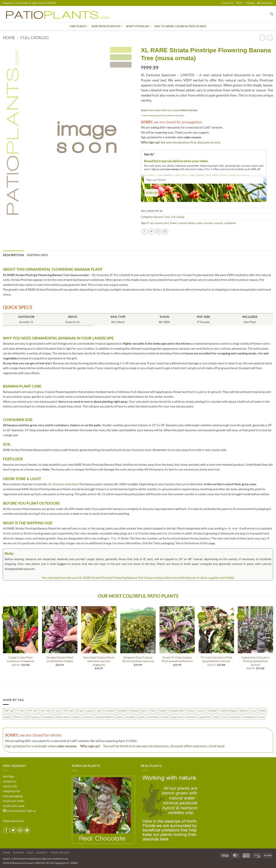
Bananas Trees (162, 217)
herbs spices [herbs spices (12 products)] (63, 717)
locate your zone (14, 806)
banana (159, 223)
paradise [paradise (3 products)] (130, 717)
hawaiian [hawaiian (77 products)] (48, 717)
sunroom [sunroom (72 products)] (191, 717)
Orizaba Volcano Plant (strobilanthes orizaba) (60, 659)
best (166, 223)
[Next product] (262, 38)
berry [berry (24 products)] (145, 711)
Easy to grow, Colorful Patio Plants (180, 26)
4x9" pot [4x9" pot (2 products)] (32, 711)
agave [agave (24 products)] (90, 711)
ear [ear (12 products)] (254, 711)
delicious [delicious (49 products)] (244, 711)
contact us (10, 781)
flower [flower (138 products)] (18, 717)
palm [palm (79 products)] (120, 717)
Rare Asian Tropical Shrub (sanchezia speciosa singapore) (99, 661)
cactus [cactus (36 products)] (201, 711)
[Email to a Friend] (158, 232)
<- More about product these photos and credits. (163, 115)
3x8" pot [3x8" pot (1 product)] (9, 711)
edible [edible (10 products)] (263, 711)
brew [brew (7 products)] (191, 711)
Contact (42, 853)
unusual (219, 223)
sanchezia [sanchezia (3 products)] (153, 717)
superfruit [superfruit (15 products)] (205, 717)
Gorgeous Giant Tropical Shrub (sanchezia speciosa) (138, 659)
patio (200, 223)
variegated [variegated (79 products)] (248, 717)
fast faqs (8, 776)
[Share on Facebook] (144, 232)
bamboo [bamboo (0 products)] (122, 711)
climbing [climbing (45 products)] (212, 711)
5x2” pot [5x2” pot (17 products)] (45, 711)
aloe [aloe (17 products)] (99, 711)
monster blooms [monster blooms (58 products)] (105, 717)
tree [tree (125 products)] (225, 717)
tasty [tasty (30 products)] (216, 717)
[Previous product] (270, 38)
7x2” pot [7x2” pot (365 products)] (68, 711)
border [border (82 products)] (163, 711)
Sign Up (149, 154)
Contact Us (227, 3)
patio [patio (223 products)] (141, 717)
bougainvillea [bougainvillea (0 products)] (177, 711)
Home (9, 37)
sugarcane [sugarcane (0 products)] (177, 717)
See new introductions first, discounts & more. (191, 142)
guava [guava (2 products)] (36, 717)
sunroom (208, 223)
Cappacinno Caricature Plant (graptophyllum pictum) (255, 661)
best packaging (13, 796)
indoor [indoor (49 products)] (76, 717)
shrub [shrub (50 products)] (165, 717)
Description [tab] (13, 255)
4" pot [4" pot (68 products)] (20, 711)
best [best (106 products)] (154, 711)
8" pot (150, 223)
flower (173, 223)
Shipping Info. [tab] (38, 255)
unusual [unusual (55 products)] (235, 717)
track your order (14, 801)
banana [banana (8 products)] (134, 711)
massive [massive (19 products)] (88, 717)
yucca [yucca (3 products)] (261, 717)
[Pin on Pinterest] (165, 232)
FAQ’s (239, 3)
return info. (10, 786)
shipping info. (12, 791)
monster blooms (187, 223)
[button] (265, 3)
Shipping (250, 3)
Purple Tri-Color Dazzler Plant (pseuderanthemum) (177, 659)
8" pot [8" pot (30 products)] (80, 711)
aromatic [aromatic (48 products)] (110, 711)
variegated (230, 223)
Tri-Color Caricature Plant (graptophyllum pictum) (216, 659)
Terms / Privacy (60, 853)
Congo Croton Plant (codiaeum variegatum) (21, 659)
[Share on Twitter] (151, 232)
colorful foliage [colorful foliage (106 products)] (228, 711)
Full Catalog (35, 37)
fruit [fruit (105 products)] (27, 717)
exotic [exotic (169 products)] (7, 717)
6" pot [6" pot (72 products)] (57, 711)
